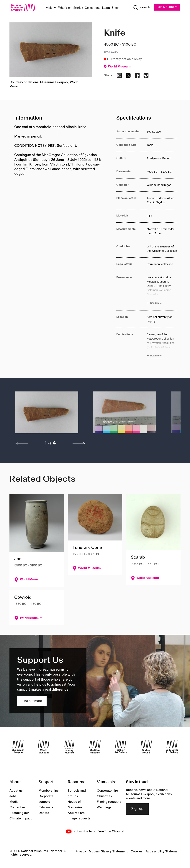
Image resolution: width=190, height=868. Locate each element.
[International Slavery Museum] (69, 747)
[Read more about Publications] (162, 346)
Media (14, 802)
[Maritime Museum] (95, 747)
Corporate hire (107, 791)
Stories (78, 8)
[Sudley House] (146, 747)
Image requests (79, 819)
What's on (65, 8)
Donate (44, 813)
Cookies (137, 852)
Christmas (104, 796)
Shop (115, 8)
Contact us (18, 808)
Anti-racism (76, 813)
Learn (106, 8)
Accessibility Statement (163, 852)
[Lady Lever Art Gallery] (172, 747)
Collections (92, 8)
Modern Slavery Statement (108, 852)
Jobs (13, 796)
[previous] (22, 444)
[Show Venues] (55, 8)
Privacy (81, 852)
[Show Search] (141, 8)
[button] (47, 414)
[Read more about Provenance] (162, 291)
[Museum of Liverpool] (18, 747)
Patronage (46, 808)
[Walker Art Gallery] (121, 747)
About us (16, 791)
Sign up (137, 809)
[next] (79, 444)
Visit (49, 8)
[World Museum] (44, 747)
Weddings (104, 808)
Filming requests (109, 802)
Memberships (49, 791)
